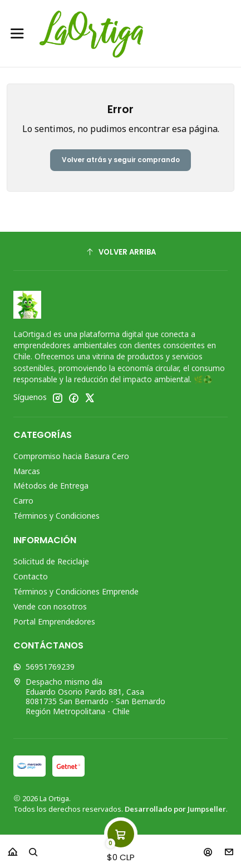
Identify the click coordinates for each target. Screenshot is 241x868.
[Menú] (17, 33)
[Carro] (121, 848)
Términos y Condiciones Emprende (76, 591)
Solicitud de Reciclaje (51, 561)
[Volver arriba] (121, 253)
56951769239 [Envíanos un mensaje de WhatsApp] (44, 667)
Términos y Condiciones (56, 516)
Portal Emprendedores (54, 621)
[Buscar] (33, 848)
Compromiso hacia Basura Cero (71, 456)
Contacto (31, 576)
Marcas (27, 471)
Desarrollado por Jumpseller (175, 809)
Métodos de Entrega (51, 486)
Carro (23, 501)
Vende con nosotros (50, 606)
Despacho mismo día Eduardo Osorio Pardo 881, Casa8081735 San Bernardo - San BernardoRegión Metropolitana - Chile (89, 696)
